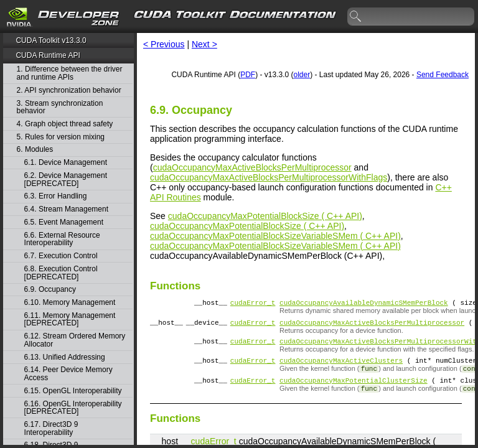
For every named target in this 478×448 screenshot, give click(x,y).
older (302, 75)
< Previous (164, 44)
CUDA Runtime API (48, 55)
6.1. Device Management (66, 163)
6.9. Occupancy (50, 290)
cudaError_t (253, 304)
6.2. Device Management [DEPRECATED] (66, 180)
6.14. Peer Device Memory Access (68, 374)
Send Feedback (443, 75)
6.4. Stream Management (66, 209)
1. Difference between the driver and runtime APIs (70, 73)
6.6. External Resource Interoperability (62, 239)
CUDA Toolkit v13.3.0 (51, 40)
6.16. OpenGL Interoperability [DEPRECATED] (73, 408)
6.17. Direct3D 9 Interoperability (51, 428)
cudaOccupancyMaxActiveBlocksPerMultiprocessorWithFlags (269, 177)
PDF (248, 75)
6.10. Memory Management (70, 303)
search (356, 17)
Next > (204, 44)
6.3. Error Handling (56, 196)
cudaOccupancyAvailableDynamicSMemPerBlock (364, 304)
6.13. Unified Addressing (65, 357)
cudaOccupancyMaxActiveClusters (341, 367)
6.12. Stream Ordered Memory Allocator (75, 340)
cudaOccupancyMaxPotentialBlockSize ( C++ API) (265, 216)
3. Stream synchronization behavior (60, 107)
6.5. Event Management (64, 222)
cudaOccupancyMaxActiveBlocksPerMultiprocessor (252, 167)
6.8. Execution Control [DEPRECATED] (61, 273)
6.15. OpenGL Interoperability (73, 391)
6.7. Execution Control (61, 256)
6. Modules (35, 150)
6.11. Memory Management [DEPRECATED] (70, 320)
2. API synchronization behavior (69, 91)
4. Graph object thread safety (65, 124)
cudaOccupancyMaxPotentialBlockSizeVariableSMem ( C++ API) (275, 236)
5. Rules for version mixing (61, 137)
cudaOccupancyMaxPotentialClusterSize (354, 389)
